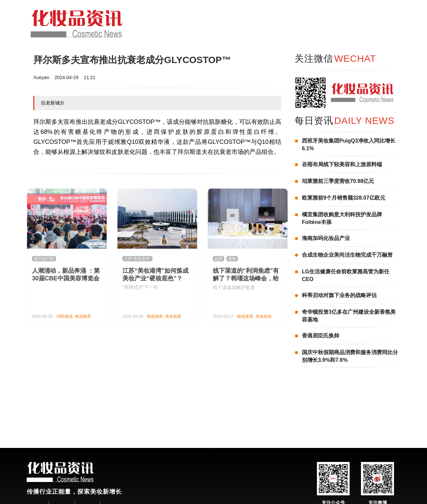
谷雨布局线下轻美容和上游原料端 (342, 164)
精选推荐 (83, 316)
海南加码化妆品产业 (326, 238)
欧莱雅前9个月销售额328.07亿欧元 (344, 198)
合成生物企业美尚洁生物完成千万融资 (347, 255)
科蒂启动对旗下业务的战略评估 (339, 295)
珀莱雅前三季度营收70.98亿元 (338, 181)
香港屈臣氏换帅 (321, 336)
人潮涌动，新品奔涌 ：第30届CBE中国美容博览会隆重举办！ (66, 278)
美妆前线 (173, 316)
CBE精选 (65, 316)
